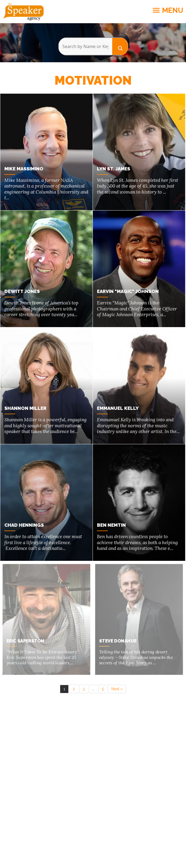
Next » (117, 686)
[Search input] (85, 46)
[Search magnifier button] (120, 46)
